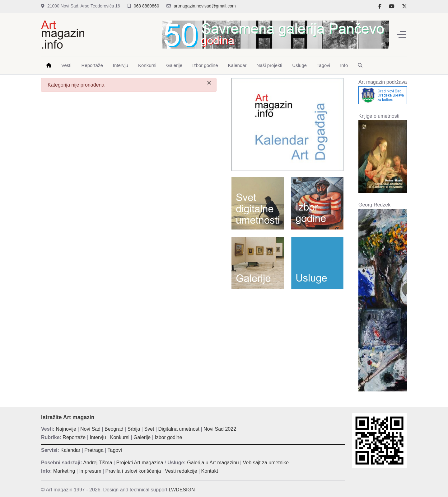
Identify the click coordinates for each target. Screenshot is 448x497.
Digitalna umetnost (179, 429)
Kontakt (210, 471)
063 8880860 (147, 6)
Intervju (98, 437)
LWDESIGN (182, 490)
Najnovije (66, 429)
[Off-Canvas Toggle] (402, 35)
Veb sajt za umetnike (266, 463)
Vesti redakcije (181, 471)
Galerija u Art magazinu (213, 463)
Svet (149, 429)
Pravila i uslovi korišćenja (133, 471)
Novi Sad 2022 (220, 429)
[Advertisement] (287, 339)
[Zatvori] (209, 83)
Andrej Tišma (98, 463)
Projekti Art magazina (140, 463)
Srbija (134, 429)
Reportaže (74, 437)
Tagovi (115, 450)
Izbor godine (168, 437)
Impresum (90, 471)
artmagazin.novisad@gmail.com (205, 6)
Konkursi (120, 437)
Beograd (114, 429)
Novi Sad (90, 429)
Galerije (142, 437)
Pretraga (94, 450)
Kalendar (70, 450)
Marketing (64, 471)
